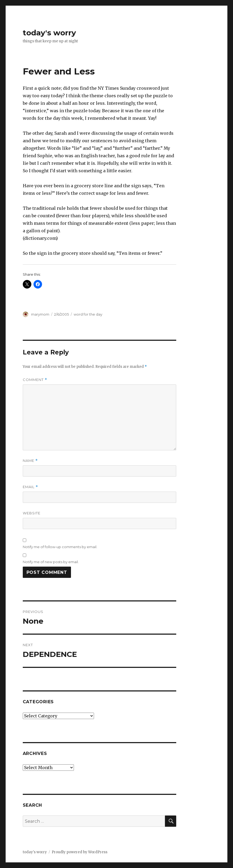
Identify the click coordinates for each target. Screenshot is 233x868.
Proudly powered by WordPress (80, 852)
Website (32, 513)
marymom (40, 314)
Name (30, 461)
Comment (35, 380)
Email (30, 487)
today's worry (49, 33)
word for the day (88, 314)
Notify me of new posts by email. (51, 562)
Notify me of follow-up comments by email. (60, 547)
